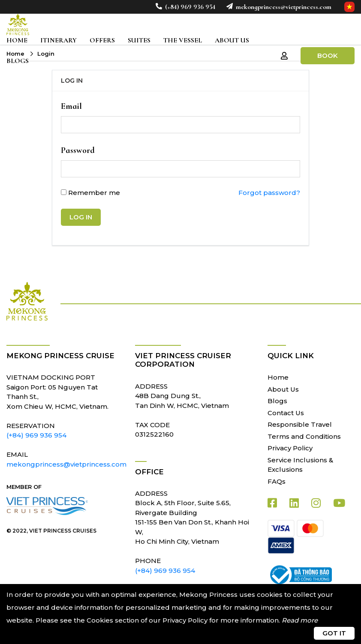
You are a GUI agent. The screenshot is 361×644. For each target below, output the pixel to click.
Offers (102, 40)
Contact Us (286, 413)
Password (78, 150)
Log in (81, 217)
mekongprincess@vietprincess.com (283, 7)
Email (71, 106)
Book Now (328, 58)
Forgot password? (269, 193)
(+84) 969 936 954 (190, 7)
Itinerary (59, 40)
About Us (232, 40)
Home (17, 40)
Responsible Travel (300, 424)
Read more (300, 620)
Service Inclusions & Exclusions (300, 465)
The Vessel (183, 40)
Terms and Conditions (304, 436)
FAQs (277, 481)
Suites (139, 40)
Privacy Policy (290, 448)
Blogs (18, 61)
